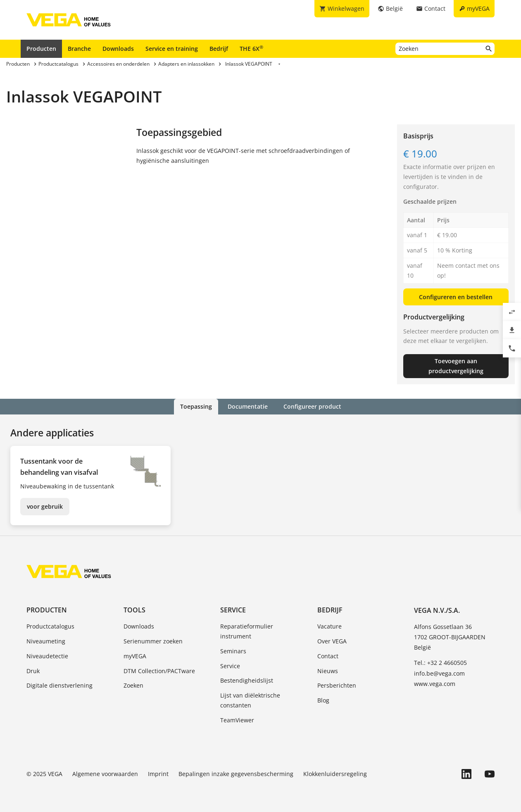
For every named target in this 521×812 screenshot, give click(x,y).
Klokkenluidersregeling (335, 774)
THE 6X (251, 48)
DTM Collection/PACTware (159, 671)
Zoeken (133, 685)
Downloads (118, 49)
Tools (134, 610)
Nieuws (328, 671)
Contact (328, 656)
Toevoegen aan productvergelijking (456, 366)
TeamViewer (237, 720)
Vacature (329, 626)
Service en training (172, 49)
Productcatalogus (50, 626)
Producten (41, 49)
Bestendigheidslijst (247, 680)
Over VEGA (332, 641)
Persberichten (337, 685)
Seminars (233, 651)
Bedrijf (219, 49)
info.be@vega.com (439, 673)
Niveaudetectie (47, 656)
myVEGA (135, 656)
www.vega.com (435, 684)
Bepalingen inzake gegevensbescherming (236, 774)
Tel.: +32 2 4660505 (440, 663)
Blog (323, 700)
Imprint (158, 774)
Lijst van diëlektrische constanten (250, 700)
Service (233, 610)
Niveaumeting (46, 641)
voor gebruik (45, 506)
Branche (79, 49)
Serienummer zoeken (153, 641)
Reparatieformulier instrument (247, 631)
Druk (33, 671)
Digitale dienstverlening (59, 685)
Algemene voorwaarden (105, 774)
